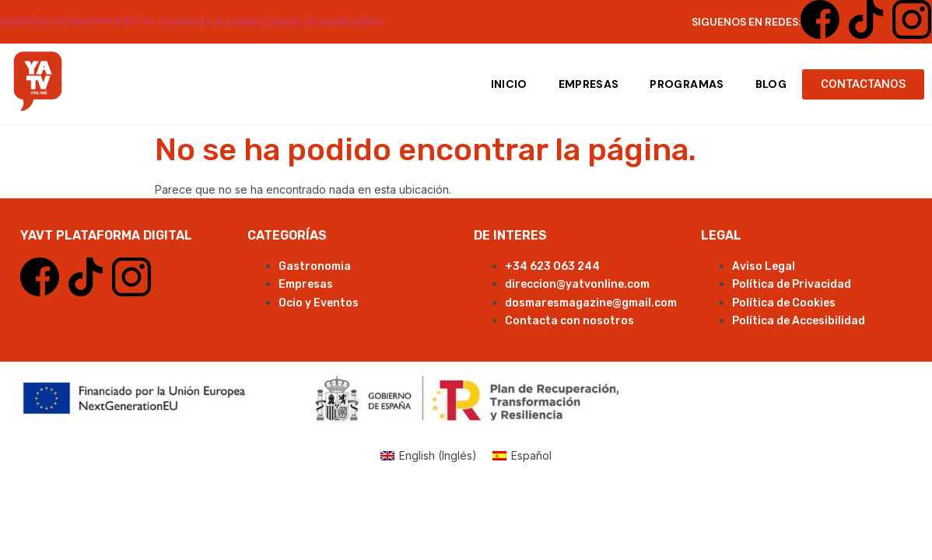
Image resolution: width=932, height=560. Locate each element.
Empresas (589, 84)
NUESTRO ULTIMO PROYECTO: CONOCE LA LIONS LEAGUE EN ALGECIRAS (191, 22)
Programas (687, 84)
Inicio (509, 84)
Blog (771, 84)
